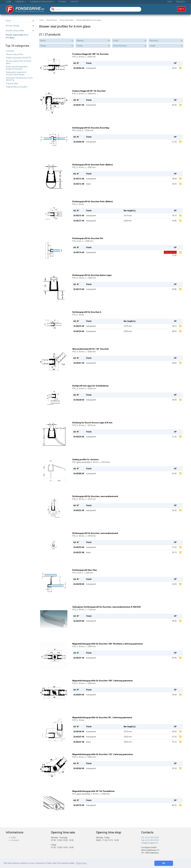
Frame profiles (12, 83)
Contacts (15, 840)
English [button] (181, 2)
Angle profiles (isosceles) (17, 87)
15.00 (170, 254)
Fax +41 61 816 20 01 (150, 840)
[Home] (23, 8)
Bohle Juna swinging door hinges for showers (17, 68)
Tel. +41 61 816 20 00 (150, 838)
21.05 (174, 437)
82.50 (174, 805)
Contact (75, 2)
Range (43, 46)
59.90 (174, 658)
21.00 (174, 142)
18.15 (174, 326)
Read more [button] (81, 863)
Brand (43, 41)
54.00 (174, 474)
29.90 (174, 400)
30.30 (174, 184)
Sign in (181, 9)
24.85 (174, 221)
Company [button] (21, 2)
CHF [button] (170, 2)
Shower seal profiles (15, 54)
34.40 (174, 105)
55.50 (174, 768)
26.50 (174, 68)
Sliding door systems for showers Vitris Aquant (16, 73)
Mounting (154, 41)
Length (153, 46)
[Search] (52, 9)
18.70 (174, 216)
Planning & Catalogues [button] (42, 2)
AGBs (14, 838)
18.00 (174, 179)
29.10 (174, 552)
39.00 (174, 732)
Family (80, 46)
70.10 (174, 742)
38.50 (174, 331)
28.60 (174, 363)
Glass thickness (120, 46)
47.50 (174, 737)
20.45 (174, 510)
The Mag (62, 2)
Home (9, 2)
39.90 (174, 621)
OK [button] (164, 863)
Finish (116, 41)
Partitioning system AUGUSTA (19, 58)
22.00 (174, 584)
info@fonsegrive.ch (150, 843)
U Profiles (10, 51)
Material (80, 41)
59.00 (174, 695)
